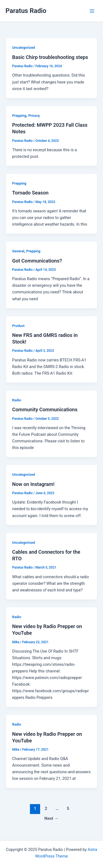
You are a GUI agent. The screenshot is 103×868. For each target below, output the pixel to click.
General (18, 251)
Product (18, 326)
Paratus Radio (26, 11)
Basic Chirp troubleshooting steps (50, 57)
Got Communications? (37, 261)
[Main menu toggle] (92, 11)
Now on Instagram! (33, 484)
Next (52, 818)
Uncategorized (23, 48)
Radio (17, 400)
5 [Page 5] (68, 808)
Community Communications (45, 409)
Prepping (19, 116)
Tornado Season (30, 193)
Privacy (34, 116)
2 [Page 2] (46, 808)
